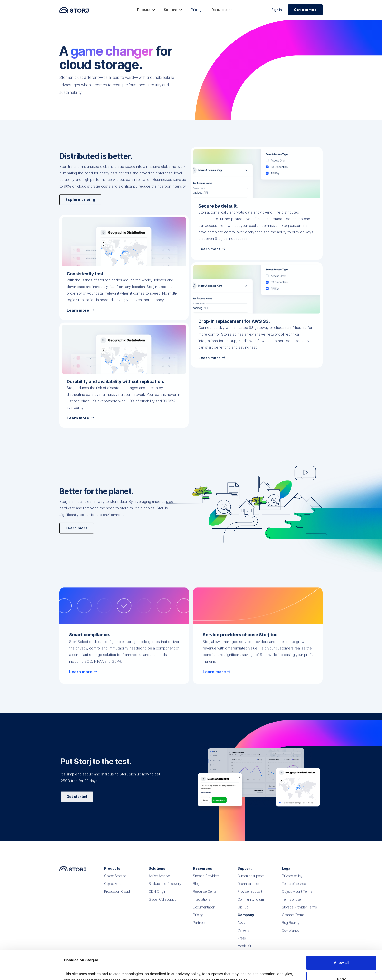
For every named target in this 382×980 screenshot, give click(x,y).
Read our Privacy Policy (85, 957)
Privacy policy (292, 879)
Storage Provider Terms (299, 911)
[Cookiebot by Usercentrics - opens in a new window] (32, 970)
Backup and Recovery (165, 887)
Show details (75, 970)
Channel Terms (293, 918)
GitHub (243, 911)
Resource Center (205, 895)
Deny (341, 949)
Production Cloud (117, 895)
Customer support (251, 879)
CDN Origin (157, 895)
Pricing (196, 10)
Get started (305, 10)
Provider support (250, 895)
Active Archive (159, 879)
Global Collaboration (163, 903)
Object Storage (115, 879)
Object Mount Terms (297, 895)
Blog (196, 887)
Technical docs (248, 887)
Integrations (201, 903)
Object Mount (114, 887)
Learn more (77, 530)
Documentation (204, 911)
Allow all (341, 934)
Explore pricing (80, 212)
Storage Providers (206, 879)
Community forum (251, 903)
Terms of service (294, 887)
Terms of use (291, 903)
